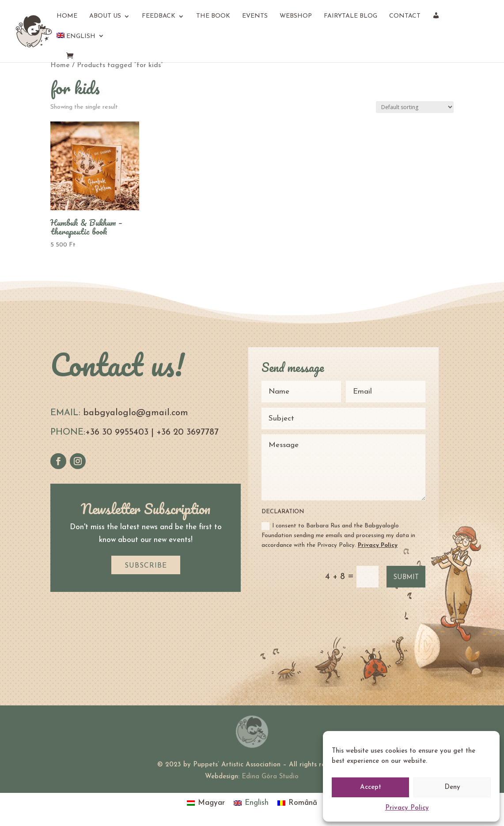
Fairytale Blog (351, 16)
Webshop (296, 16)
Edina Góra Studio (270, 777)
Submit (406, 578)
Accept (371, 787)
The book (213, 16)
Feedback (159, 16)
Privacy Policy (407, 808)
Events (255, 16)
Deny (452, 787)
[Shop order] (415, 107)
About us (105, 16)
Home (67, 16)
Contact (405, 16)
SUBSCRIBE (146, 566)
